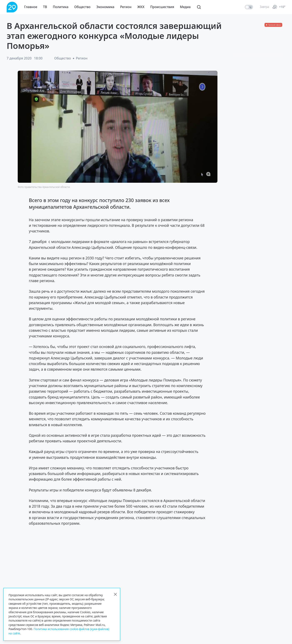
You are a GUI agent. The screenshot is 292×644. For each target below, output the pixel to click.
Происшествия (162, 7)
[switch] (249, 7)
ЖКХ (141, 7)
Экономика (105, 7)
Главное (31, 7)
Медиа (185, 7)
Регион (126, 7)
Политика (61, 7)
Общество (82, 7)
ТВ (45, 7)
